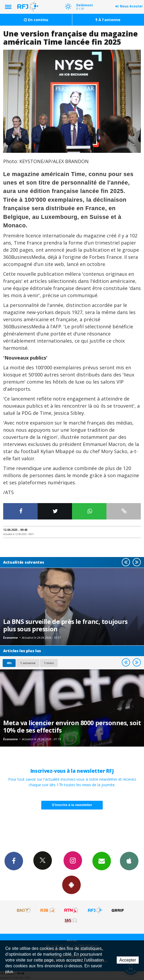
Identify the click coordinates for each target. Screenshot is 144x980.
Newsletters (102, 861)
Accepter (128, 960)
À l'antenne (108, 20)
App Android (71, 885)
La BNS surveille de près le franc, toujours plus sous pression (65, 625)
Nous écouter (131, 6)
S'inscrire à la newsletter (72, 805)
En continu (36, 20)
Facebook (14, 861)
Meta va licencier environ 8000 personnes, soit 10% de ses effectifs (72, 726)
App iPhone (129, 861)
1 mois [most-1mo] (49, 663)
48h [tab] (9, 663)
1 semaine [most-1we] (28, 663)
